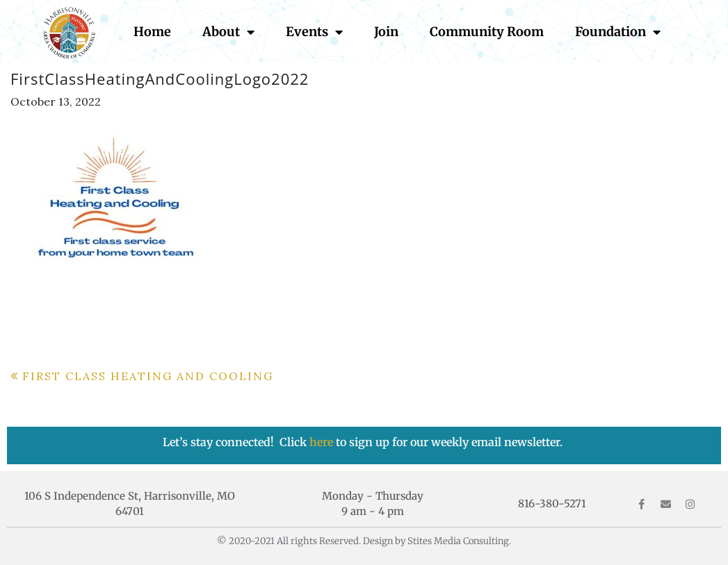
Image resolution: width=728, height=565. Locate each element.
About (228, 32)
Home (152, 32)
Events (314, 32)
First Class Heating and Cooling (148, 376)
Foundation (618, 32)
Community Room (487, 32)
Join (386, 32)
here (323, 442)
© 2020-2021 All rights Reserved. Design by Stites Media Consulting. (364, 541)
